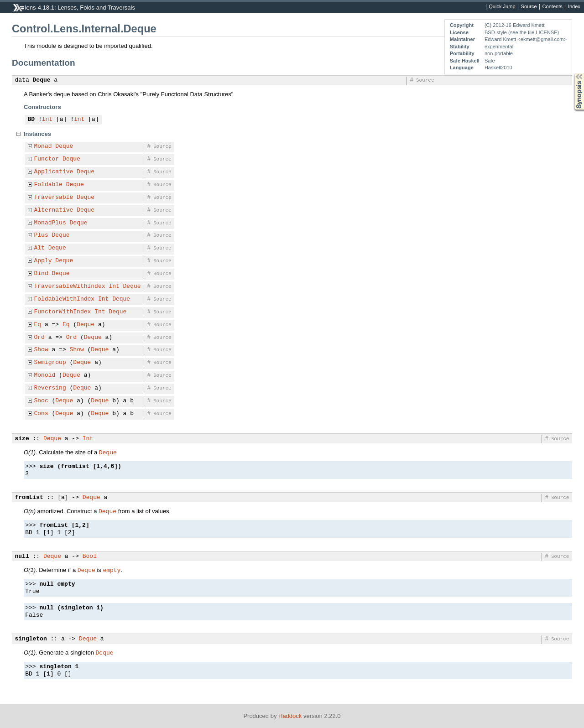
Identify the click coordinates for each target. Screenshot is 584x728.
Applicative (54, 172)
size (22, 439)
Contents (553, 7)
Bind (41, 274)
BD (31, 120)
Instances (37, 134)
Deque (42, 80)
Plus (41, 235)
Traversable (54, 198)
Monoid (45, 375)
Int (47, 120)
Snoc (41, 401)
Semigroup (50, 363)
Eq (38, 325)
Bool (90, 556)
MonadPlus (50, 223)
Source (529, 7)
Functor (47, 159)
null (22, 556)
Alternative (54, 210)
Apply (43, 261)
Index (574, 7)
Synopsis (572, 73)
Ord (39, 338)
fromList (29, 498)
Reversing (50, 388)
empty (112, 570)
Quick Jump (502, 7)
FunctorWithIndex (63, 312)
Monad (43, 146)
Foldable (48, 185)
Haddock (290, 716)
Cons (41, 414)
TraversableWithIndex (70, 286)
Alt (39, 248)
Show (41, 350)
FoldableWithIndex (65, 299)
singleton (31, 639)
